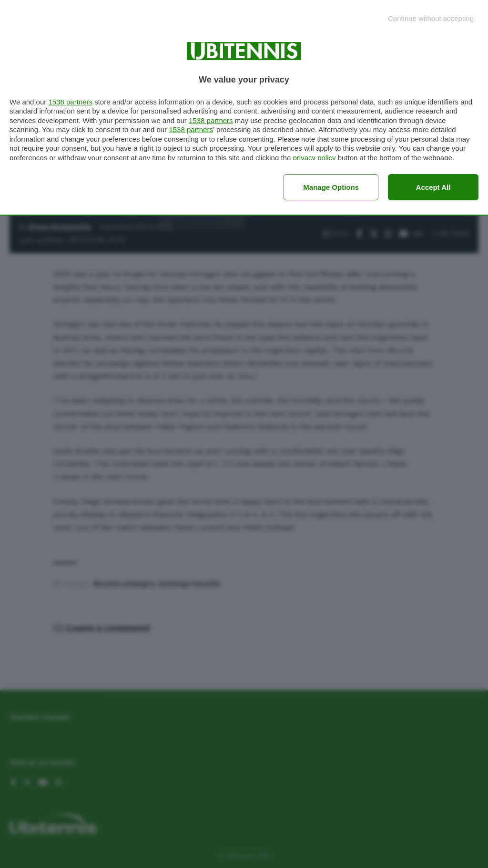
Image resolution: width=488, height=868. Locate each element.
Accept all (433, 187)
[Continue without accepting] (431, 18)
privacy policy (314, 158)
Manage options (331, 187)
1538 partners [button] (70, 102)
